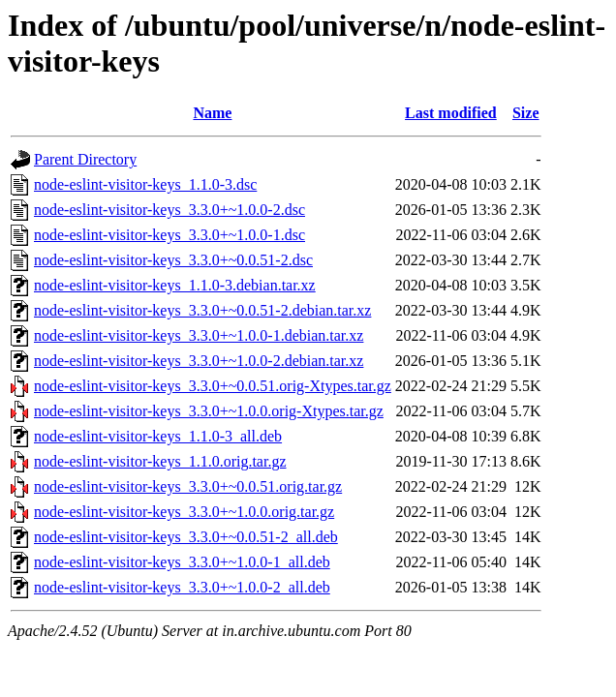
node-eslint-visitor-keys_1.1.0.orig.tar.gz (160, 461)
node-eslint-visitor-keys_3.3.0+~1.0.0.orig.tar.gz (184, 512)
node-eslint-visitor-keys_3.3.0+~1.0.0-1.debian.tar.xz (199, 335)
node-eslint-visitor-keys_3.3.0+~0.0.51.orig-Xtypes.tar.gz (213, 386)
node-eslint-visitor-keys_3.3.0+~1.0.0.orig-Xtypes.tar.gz (209, 411)
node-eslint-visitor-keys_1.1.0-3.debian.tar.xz (175, 285)
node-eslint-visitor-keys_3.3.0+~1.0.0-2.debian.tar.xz (199, 361)
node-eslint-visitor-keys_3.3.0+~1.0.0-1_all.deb (182, 562)
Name (212, 113)
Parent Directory (85, 159)
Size (526, 113)
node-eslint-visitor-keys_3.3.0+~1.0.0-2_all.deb (182, 587)
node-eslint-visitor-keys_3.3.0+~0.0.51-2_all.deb (186, 537)
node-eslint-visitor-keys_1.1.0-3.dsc (145, 184)
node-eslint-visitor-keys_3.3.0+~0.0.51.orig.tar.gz (188, 486)
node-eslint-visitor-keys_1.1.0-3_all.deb (158, 436)
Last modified (451, 113)
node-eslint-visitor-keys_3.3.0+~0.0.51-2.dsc (173, 260)
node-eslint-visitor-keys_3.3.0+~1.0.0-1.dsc (169, 235)
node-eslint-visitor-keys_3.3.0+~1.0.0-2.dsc (169, 210)
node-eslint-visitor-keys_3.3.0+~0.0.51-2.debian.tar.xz (202, 310)
